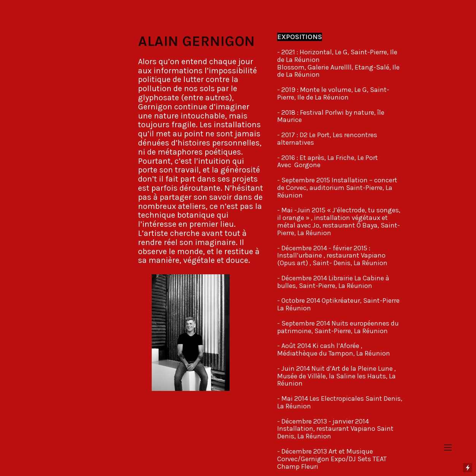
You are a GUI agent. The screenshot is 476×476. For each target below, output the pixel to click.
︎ (448, 448)
